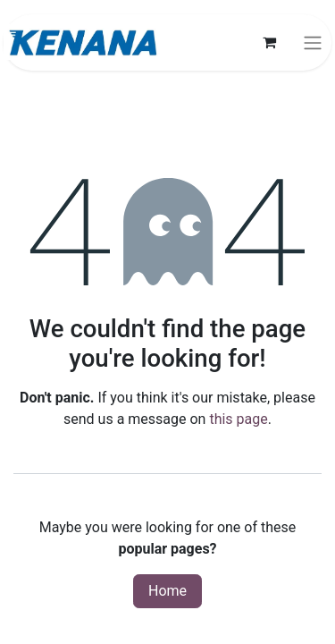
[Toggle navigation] (313, 42)
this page (238, 419)
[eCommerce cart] (269, 42)
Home (167, 591)
